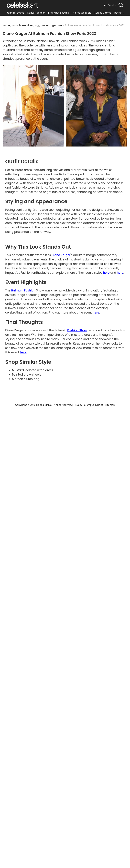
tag (37, 25)
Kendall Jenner (36, 13)
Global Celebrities (23, 25)
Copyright (97, 405)
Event (61, 25)
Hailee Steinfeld (82, 13)
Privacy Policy (82, 405)
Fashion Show (77, 330)
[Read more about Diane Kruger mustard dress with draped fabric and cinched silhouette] (33, 106)
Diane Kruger (49, 25)
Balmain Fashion (23, 290)
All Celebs (110, 5)
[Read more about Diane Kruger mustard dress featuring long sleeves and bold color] (97, 106)
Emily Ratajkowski (59, 13)
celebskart (42, 405)
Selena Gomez (103, 13)
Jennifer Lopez (15, 13)
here (106, 273)
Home (6, 25)
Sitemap (110, 405)
